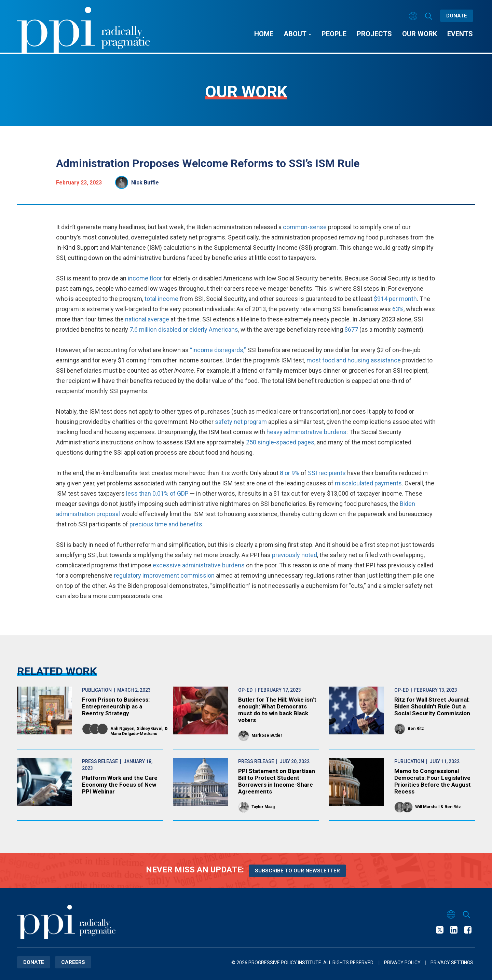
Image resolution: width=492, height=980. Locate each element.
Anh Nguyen (122, 729)
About (297, 34)
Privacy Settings (452, 963)
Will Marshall (427, 807)
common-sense (305, 227)
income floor (145, 278)
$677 (351, 329)
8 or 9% (290, 473)
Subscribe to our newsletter (297, 871)
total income (161, 299)
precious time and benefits (166, 524)
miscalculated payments (368, 483)
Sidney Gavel (149, 729)
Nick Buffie (145, 183)
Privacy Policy (402, 963)
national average (147, 319)
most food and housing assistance (354, 360)
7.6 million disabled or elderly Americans (184, 329)
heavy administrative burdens (306, 432)
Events (460, 34)
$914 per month (395, 299)
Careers (73, 962)
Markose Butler (267, 735)
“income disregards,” (218, 350)
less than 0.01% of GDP (157, 493)
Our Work (420, 34)
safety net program (241, 422)
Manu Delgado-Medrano (134, 734)
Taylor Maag (263, 807)
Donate (457, 16)
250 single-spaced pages (280, 442)
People (334, 34)
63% (398, 309)
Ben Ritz (416, 729)
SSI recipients (327, 473)
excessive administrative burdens (199, 565)
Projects (374, 34)
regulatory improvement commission (164, 575)
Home (264, 34)
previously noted (295, 555)
